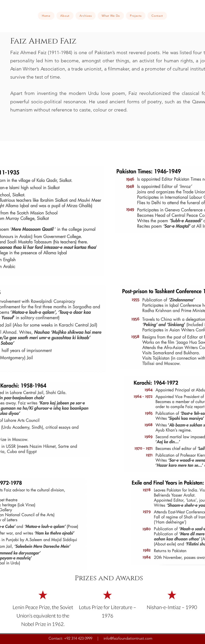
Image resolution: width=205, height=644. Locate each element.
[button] (65, 16)
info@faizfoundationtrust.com (128, 638)
